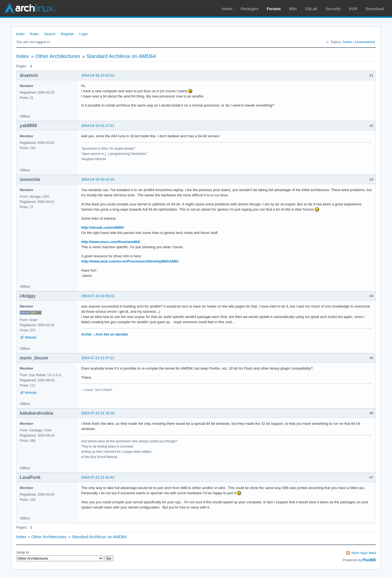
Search (50, 34)
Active (347, 42)
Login (84, 34)
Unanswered (365, 42)
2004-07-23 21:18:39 (98, 413)
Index (20, 34)
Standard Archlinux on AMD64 (121, 56)
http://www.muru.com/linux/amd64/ (111, 242)
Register (67, 34)
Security (333, 9)
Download (375, 9)
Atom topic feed (363, 553)
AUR (353, 9)
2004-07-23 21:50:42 (98, 477)
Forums (274, 9)
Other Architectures (58, 56)
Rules (34, 34)
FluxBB (369, 560)
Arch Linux (30, 8)
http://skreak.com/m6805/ (102, 227)
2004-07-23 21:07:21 (98, 358)
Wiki (293, 9)
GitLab (311, 9)
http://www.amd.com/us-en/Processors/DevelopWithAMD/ (130, 261)
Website (31, 337)
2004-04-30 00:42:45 (98, 179)
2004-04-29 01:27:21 (98, 126)
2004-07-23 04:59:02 (98, 296)
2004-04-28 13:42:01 (98, 75)
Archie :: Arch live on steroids (105, 334)
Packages (250, 9)
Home (227, 9)
